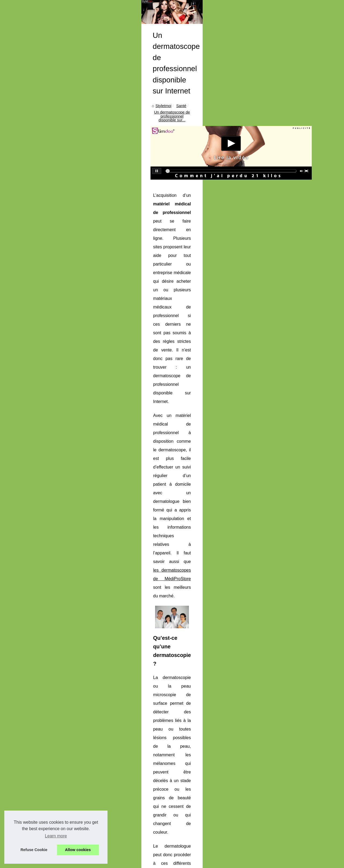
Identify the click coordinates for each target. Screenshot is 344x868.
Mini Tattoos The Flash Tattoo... (44, 348)
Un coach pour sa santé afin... (43, 165)
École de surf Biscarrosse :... (42, 420)
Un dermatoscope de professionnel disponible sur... (176, 181)
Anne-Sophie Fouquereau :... (42, 408)
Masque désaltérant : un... (40, 189)
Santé (122, 181)
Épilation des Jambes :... (39, 372)
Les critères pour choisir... (40, 201)
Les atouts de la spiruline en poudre (158, 836)
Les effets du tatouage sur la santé (157, 845)
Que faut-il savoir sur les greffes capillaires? (291, 736)
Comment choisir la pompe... (42, 323)
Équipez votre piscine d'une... (43, 213)
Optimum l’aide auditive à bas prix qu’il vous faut (137, 736)
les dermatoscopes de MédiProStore (213, 314)
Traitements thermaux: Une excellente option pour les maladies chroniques (192, 799)
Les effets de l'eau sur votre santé (157, 827)
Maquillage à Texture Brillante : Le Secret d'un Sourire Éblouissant (184, 771)
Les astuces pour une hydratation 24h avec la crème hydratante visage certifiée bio (199, 790)
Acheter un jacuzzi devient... (42, 298)
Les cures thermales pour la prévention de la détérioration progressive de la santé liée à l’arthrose (211, 818)
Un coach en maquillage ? (40, 286)
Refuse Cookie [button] (34, 850)
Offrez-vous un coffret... (38, 225)
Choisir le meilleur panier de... (43, 444)
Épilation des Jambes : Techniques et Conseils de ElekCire (178, 781)
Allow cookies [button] (78, 850)
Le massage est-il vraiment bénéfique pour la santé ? (173, 808)
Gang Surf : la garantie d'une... (44, 432)
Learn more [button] (56, 836)
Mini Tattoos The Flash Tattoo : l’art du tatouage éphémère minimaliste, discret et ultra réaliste (208, 762)
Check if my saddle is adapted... (45, 250)
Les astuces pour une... (38, 383)
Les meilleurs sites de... (38, 274)
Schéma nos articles (35, 144)
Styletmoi (104, 181)
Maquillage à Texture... (37, 359)
